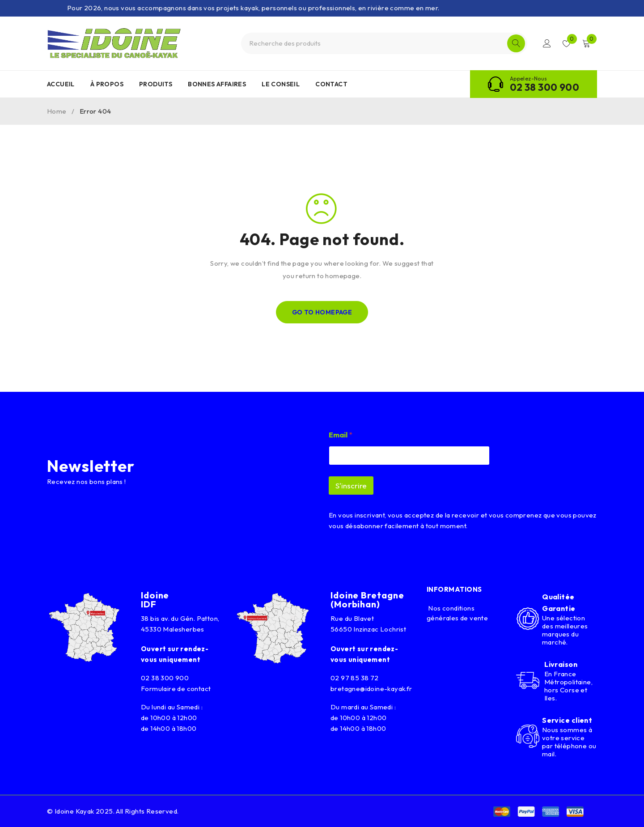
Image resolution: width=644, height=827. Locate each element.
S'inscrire (351, 486)
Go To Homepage (322, 312)
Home (57, 111)
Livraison (561, 664)
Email (341, 435)
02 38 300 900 (544, 87)
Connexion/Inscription (547, 43)
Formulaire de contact (176, 689)
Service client (567, 720)
